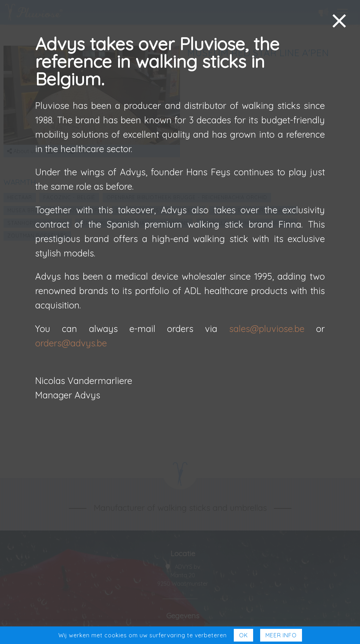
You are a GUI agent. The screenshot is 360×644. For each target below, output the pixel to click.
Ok (243, 635)
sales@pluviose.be (267, 328)
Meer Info (281, 635)
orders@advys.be (71, 343)
